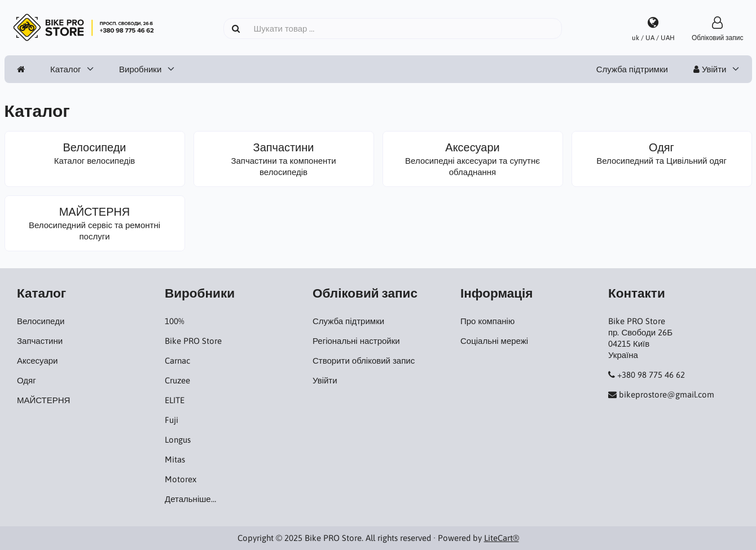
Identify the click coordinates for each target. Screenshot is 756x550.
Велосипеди (41, 321)
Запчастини (40, 341)
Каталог (66, 69)
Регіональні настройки (356, 341)
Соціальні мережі (494, 341)
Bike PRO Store (193, 341)
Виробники (140, 69)
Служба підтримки (632, 69)
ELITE (175, 400)
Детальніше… (190, 499)
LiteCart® (502, 538)
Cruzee (177, 380)
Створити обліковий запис (364, 361)
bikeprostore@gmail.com (667, 394)
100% (174, 321)
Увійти (710, 69)
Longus (178, 440)
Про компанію (487, 321)
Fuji (172, 420)
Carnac (177, 361)
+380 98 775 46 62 (651, 375)
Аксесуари (37, 361)
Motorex (181, 479)
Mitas (175, 459)
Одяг (27, 380)
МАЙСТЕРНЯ (43, 400)
